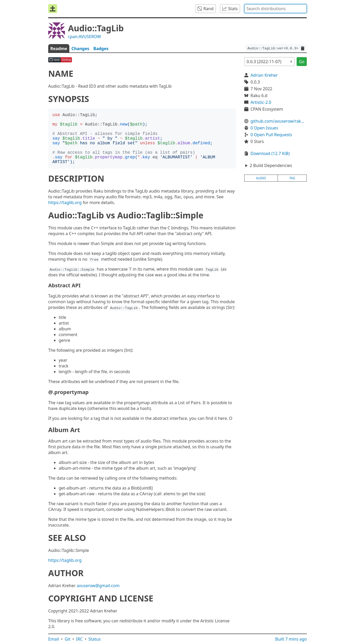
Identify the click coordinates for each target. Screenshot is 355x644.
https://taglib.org (65, 202)
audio (261, 178)
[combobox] (276, 9)
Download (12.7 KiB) (270, 153)
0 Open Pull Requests (271, 135)
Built (291, 639)
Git (68, 639)
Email (54, 639)
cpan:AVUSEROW (84, 37)
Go (302, 62)
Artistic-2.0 (261, 102)
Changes (80, 49)
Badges (101, 49)
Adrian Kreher (264, 75)
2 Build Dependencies (271, 165)
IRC (79, 639)
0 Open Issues (264, 128)
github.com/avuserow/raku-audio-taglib (279, 121)
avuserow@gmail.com (98, 586)
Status (94, 639)
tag (292, 178)
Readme (59, 49)
